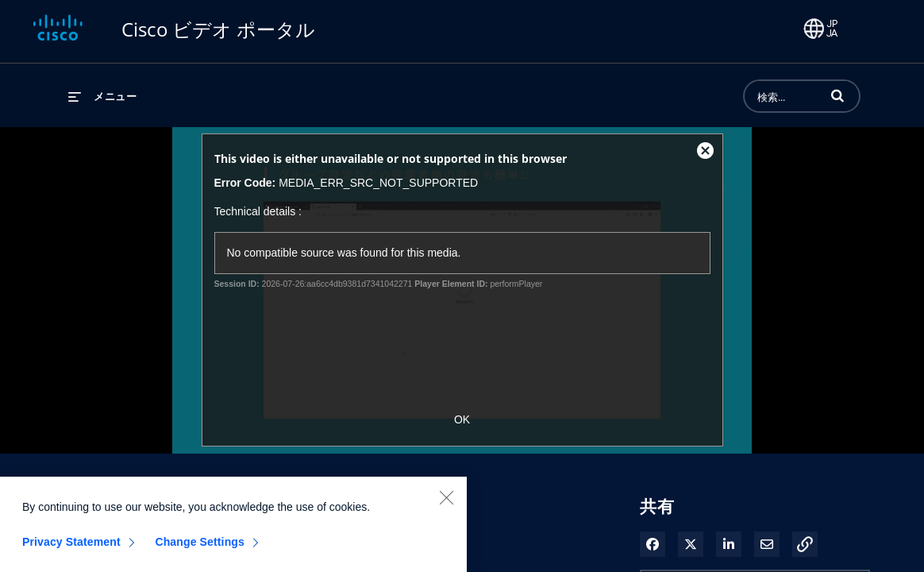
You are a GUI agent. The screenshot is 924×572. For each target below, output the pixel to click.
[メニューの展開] (102, 96)
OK (462, 419)
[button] (837, 95)
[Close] (446, 505)
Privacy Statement (71, 550)
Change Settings (200, 550)
